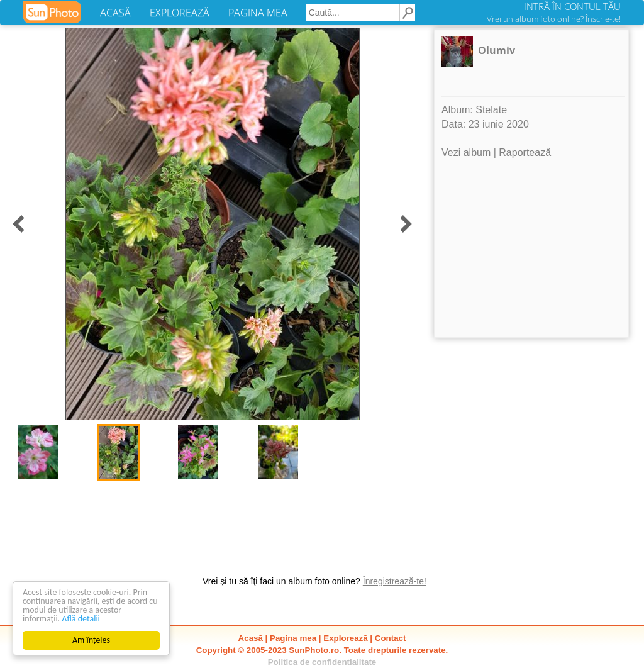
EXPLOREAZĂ (180, 13)
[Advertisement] (531, 252)
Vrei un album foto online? (554, 19)
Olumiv (497, 50)
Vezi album (466, 153)
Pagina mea (293, 638)
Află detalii (81, 619)
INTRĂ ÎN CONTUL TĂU (572, 6)
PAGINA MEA (258, 13)
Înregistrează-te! (395, 581)
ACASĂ (115, 13)
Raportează (525, 153)
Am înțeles (91, 640)
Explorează (345, 638)
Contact (391, 638)
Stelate (491, 110)
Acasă (251, 638)
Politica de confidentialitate (322, 662)
